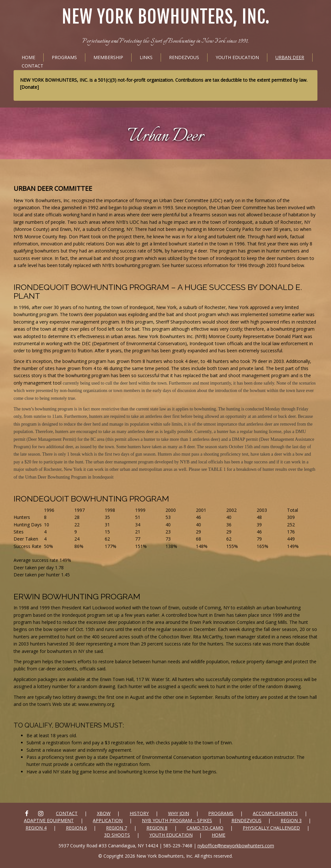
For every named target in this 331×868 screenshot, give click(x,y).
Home (28, 57)
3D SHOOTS (117, 835)
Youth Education (237, 57)
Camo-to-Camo (205, 828)
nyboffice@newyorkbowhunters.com (236, 846)
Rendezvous (184, 57)
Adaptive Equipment (49, 820)
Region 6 (76, 828)
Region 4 (36, 828)
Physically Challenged (271, 828)
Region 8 (157, 828)
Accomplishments (275, 813)
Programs (64, 57)
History (139, 813)
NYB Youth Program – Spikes (177, 820)
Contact (32, 66)
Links (146, 57)
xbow (104, 813)
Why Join (179, 813)
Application (108, 820)
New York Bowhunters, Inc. (166, 17)
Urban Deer (290, 57)
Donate (29, 87)
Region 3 (291, 820)
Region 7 (117, 828)
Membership (108, 57)
